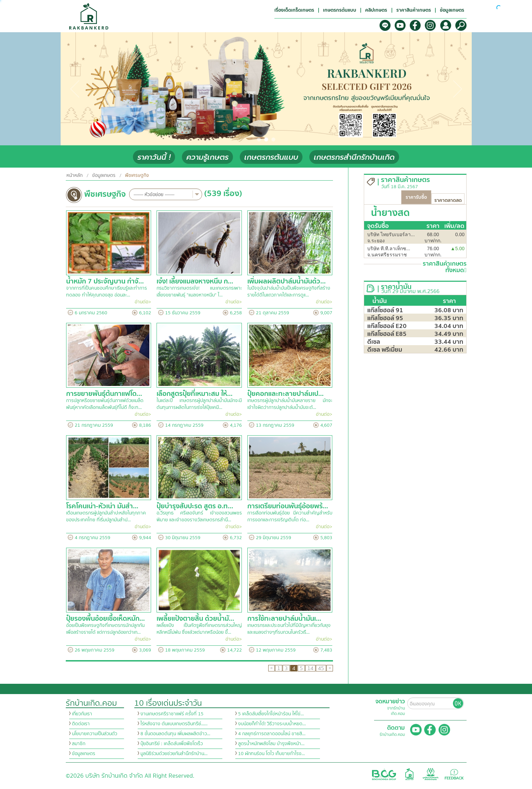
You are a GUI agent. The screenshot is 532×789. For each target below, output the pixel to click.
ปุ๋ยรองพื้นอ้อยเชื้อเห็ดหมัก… (106, 618)
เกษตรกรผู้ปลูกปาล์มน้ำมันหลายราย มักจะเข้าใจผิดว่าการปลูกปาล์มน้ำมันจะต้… (290, 404)
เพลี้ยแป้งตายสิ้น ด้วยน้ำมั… (195, 618)
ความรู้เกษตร (207, 157)
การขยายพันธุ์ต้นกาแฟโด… (104, 394)
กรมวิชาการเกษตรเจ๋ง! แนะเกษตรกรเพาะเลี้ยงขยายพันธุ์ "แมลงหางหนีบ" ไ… (199, 292)
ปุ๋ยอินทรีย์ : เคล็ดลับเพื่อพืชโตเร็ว (172, 744)
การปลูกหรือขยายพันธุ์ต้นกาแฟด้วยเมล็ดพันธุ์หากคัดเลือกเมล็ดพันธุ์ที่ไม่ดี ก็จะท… (105, 404)
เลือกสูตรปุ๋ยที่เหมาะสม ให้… (195, 394)
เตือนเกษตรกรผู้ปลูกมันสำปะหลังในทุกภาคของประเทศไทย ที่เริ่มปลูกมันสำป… (106, 517)
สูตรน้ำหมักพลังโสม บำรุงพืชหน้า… (271, 744)
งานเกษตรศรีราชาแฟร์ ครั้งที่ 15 (172, 714)
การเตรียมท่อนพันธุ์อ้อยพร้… (288, 506)
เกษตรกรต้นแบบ (271, 157)
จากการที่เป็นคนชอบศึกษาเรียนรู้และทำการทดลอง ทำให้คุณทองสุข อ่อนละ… (107, 292)
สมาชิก (79, 744)
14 (310, 668)
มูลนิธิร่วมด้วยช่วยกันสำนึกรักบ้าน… (174, 754)
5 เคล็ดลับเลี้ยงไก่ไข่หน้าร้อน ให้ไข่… (271, 714)
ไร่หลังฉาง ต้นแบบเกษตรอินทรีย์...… (174, 724)
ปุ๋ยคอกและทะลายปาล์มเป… (286, 394)
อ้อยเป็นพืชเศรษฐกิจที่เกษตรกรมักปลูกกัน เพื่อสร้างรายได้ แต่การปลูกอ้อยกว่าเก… (105, 629)
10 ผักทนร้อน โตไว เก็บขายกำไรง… (271, 754)
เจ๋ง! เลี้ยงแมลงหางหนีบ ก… (195, 281)
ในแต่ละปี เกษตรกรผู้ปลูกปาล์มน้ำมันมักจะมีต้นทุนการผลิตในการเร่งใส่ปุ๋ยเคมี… (199, 404)
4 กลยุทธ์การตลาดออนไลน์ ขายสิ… (272, 734)
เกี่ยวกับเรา (82, 714)
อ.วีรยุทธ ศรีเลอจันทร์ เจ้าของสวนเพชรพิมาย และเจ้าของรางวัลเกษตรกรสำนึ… (199, 517)
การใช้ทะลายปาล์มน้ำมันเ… (284, 618)
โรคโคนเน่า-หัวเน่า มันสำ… (102, 506)
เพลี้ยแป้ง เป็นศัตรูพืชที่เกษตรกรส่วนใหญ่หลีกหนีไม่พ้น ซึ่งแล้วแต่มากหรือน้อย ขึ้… (199, 629)
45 (321, 668)
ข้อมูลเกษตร (104, 175)
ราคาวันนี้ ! (154, 157)
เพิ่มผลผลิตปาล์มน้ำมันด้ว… (287, 281)
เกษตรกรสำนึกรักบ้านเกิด (354, 157)
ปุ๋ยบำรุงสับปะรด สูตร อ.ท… (195, 506)
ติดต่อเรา (81, 724)
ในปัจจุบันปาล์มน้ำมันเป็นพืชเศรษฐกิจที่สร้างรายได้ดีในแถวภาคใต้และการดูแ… (289, 292)
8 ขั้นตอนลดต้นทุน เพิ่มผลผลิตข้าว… (175, 734)
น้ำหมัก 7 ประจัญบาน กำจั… (105, 281)
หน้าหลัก (75, 175)
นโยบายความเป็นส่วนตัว (95, 734)
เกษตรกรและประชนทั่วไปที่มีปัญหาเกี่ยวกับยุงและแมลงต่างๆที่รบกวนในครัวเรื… (289, 629)
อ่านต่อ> (143, 302)
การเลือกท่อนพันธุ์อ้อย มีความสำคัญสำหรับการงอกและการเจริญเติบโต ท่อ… (290, 517)
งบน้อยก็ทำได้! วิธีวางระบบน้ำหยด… (272, 724)
